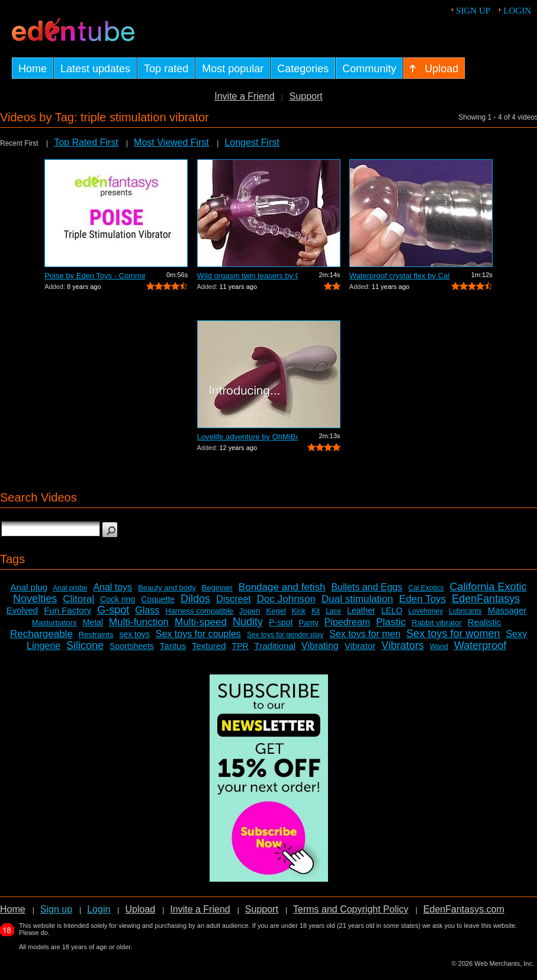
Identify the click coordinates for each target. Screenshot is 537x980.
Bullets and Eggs (366, 587)
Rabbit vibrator (437, 623)
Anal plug (29, 587)
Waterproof (480, 645)
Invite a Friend (244, 96)
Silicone (85, 645)
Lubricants (465, 611)
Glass (147, 610)
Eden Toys (422, 599)
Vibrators (403, 645)
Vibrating (320, 646)
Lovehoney (426, 611)
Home (13, 909)
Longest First (252, 142)
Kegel (276, 611)
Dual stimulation (357, 599)
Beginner (217, 588)
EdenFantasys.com (464, 909)
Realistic (485, 622)
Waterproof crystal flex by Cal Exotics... (400, 276)
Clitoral (78, 599)
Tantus (173, 646)
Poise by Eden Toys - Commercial (95, 276)
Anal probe (70, 588)
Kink (299, 611)
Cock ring (118, 599)
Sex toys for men (365, 634)
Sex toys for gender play (285, 635)
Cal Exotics (426, 588)
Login (517, 11)
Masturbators (54, 623)
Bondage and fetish (282, 587)
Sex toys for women (453, 634)
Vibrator (360, 646)
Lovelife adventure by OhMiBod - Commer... (247, 437)
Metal (93, 622)
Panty (309, 623)
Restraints (96, 634)
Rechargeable (41, 634)
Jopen (250, 611)
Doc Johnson (286, 599)
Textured (209, 646)
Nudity (248, 622)
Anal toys (112, 587)
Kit (316, 611)
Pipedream (347, 622)
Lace (333, 611)
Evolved (22, 610)
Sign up (473, 11)
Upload (140, 909)
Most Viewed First (171, 142)
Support (306, 96)
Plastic (391, 622)
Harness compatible (199, 611)
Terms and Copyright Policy (351, 909)
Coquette (158, 599)
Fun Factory (67, 610)
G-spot (113, 610)
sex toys (134, 634)
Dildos (195, 599)
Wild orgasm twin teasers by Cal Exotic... (247, 276)
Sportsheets (132, 646)
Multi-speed (201, 622)
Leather (361, 611)
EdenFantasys (486, 599)
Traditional (275, 646)
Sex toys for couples (198, 634)
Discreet (234, 599)
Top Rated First (86, 142)
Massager (507, 610)
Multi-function (139, 622)
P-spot (281, 622)
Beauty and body (167, 588)
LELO (392, 611)
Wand (439, 647)
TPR (240, 646)
